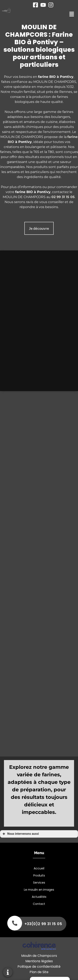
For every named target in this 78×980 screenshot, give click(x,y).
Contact (39, 904)
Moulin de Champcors (39, 956)
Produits (39, 875)
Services (39, 883)
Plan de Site (39, 972)
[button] (39, 228)
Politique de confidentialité (39, 967)
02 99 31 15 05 (63, 197)
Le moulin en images (39, 890)
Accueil (39, 868)
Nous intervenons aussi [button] (20, 834)
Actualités (39, 897)
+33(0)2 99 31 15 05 (43, 924)
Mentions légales (39, 961)
